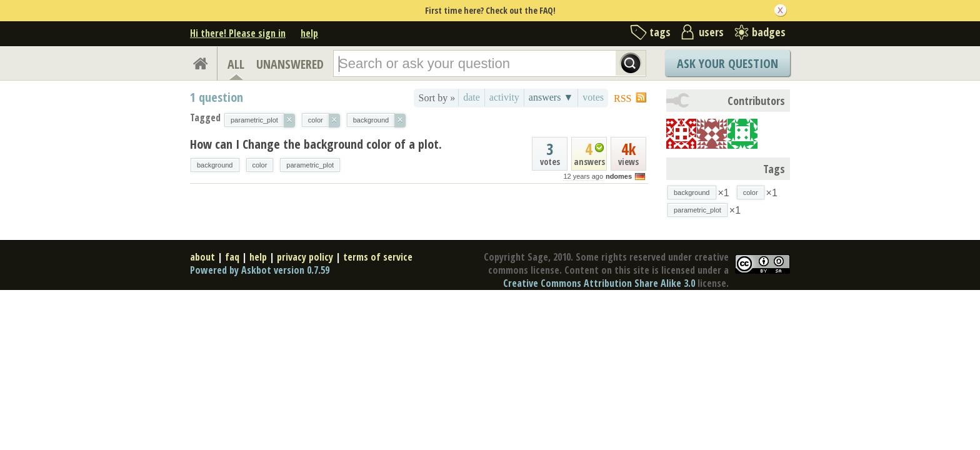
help (309, 33)
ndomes (619, 176)
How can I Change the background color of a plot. (316, 144)
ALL (236, 64)
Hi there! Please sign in (238, 33)
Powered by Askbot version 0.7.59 (260, 270)
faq (232, 257)
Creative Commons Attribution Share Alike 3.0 (599, 283)
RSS (622, 98)
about (202, 257)
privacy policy (305, 257)
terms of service (378, 257)
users (711, 32)
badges (769, 32)
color (260, 165)
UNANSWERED (290, 64)
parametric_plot (310, 165)
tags (660, 32)
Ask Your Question (727, 63)
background (215, 165)
